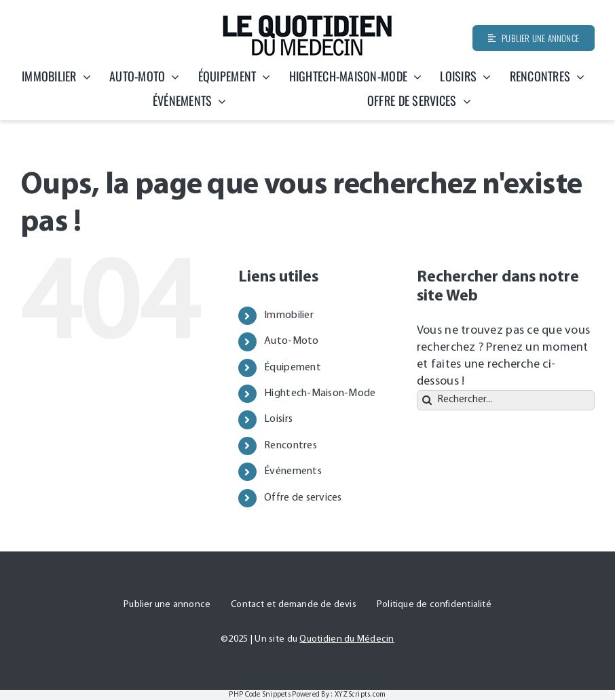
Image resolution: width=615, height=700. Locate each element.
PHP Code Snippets (260, 695)
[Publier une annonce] (534, 38)
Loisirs (278, 419)
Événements (293, 471)
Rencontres (291, 446)
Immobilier (289, 315)
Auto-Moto (291, 341)
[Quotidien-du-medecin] (307, 19)
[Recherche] (427, 400)
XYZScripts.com (360, 695)
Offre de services (303, 498)
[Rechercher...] (506, 400)
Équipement (293, 368)
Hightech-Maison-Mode (320, 393)
